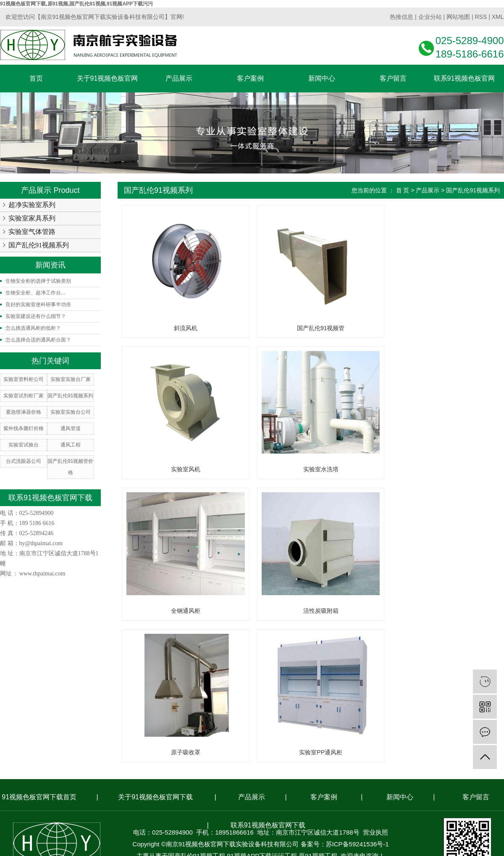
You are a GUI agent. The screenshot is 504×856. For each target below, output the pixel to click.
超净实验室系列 (32, 205)
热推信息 (402, 17)
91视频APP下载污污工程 (262, 714)
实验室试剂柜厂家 (24, 396)
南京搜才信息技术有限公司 (277, 726)
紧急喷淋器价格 (24, 412)
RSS (481, 17)
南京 (213, 738)
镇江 (256, 738)
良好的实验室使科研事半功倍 (38, 305)
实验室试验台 (24, 445)
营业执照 (375, 691)
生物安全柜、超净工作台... (35, 293)
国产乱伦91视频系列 (39, 245)
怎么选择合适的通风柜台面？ (38, 340)
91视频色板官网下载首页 (39, 655)
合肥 (328, 738)
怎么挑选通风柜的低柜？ (33, 328)
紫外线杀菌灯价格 (24, 428)
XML (498, 17)
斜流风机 (181, 328)
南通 (284, 738)
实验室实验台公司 (71, 412)
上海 (313, 738)
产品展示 (428, 190)
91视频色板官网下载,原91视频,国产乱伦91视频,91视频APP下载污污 (76, 4)
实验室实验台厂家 (71, 379)
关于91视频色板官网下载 (155, 655)
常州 (241, 738)
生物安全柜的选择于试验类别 (38, 281)
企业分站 (430, 17)
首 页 (403, 190)
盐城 (299, 738)
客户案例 (324, 655)
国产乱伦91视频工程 (197, 714)
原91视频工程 (318, 714)
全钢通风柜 (307, 469)
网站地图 (458, 17)
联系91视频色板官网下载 (268, 684)
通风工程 (71, 445)
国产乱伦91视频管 (307, 328)
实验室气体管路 (32, 232)
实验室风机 (433, 328)
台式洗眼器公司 (24, 461)
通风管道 (71, 428)
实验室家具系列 (32, 218)
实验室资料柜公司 (24, 379)
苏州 (270, 738)
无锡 (227, 738)
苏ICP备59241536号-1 (357, 702)
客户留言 (476, 655)
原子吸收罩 (181, 611)
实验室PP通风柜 (307, 611)
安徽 (342, 738)
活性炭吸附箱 (433, 469)
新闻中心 (400, 655)
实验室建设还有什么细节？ (36, 316)
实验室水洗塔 (181, 469)
